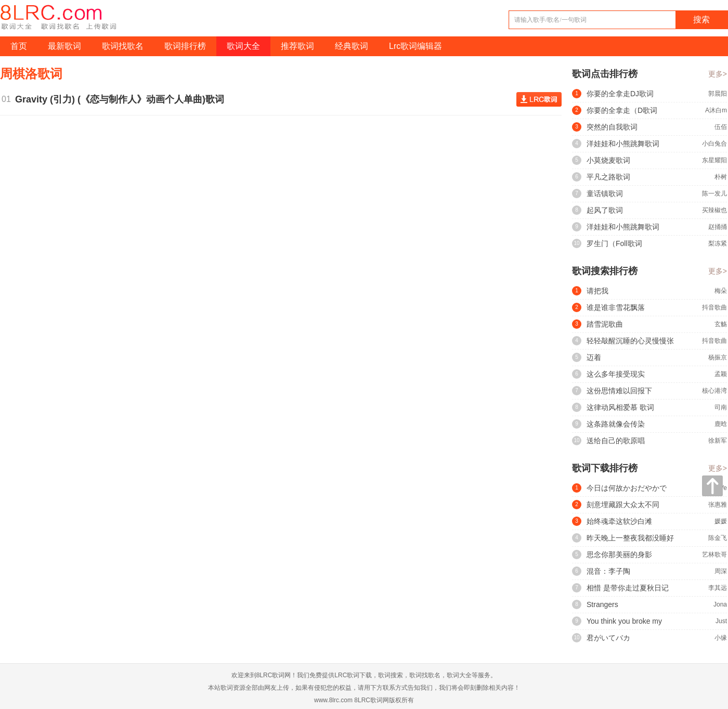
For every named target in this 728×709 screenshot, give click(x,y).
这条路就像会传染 (616, 424)
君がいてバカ (608, 638)
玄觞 (721, 324)
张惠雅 (718, 505)
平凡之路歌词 (608, 177)
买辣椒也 (714, 210)
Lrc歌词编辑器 (415, 46)
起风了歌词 (605, 210)
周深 (721, 571)
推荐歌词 (297, 46)
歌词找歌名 (123, 46)
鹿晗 (721, 424)
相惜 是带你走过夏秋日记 (628, 588)
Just (721, 621)
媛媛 (721, 521)
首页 (19, 46)
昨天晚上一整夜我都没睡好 (630, 538)
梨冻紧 (718, 243)
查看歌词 (539, 99)
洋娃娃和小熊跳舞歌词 (623, 144)
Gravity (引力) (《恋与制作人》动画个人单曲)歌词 (122, 99)
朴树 (721, 177)
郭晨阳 (718, 94)
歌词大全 (243, 46)
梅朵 (721, 291)
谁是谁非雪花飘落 (616, 307)
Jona (720, 604)
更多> (718, 74)
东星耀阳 (714, 160)
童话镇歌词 (605, 194)
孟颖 (721, 374)
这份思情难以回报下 (619, 391)
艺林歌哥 (714, 555)
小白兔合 (714, 144)
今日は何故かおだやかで (627, 488)
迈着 (594, 357)
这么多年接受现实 (616, 374)
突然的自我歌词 (612, 127)
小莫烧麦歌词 (608, 160)
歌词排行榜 (185, 46)
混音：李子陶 (608, 571)
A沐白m (716, 110)
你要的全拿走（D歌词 (622, 110)
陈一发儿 (714, 194)
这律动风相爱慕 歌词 (620, 407)
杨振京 (718, 357)
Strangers (602, 604)
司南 (721, 407)
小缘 (721, 638)
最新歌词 (64, 46)
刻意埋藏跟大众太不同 (623, 505)
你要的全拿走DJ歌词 (620, 94)
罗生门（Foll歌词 (614, 243)
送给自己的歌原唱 (616, 441)
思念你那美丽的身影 (619, 555)
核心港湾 (714, 391)
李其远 (718, 588)
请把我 (597, 291)
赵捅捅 (718, 227)
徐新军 (718, 441)
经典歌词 (352, 46)
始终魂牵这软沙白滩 (619, 521)
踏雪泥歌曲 (605, 324)
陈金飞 (718, 538)
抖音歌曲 (714, 307)
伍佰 (721, 127)
